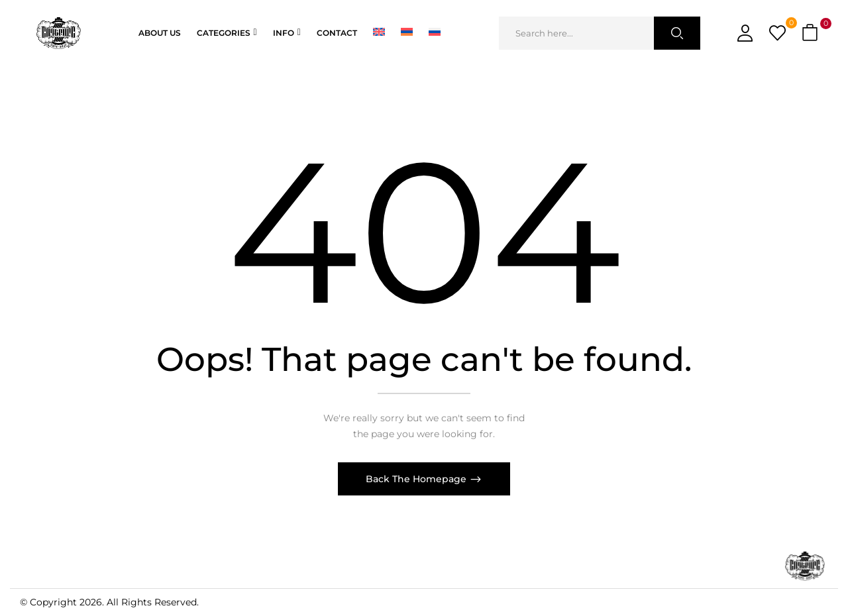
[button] (812, 33)
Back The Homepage (417, 479)
